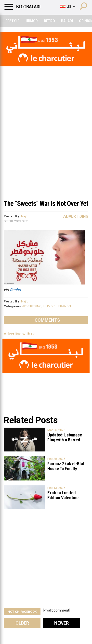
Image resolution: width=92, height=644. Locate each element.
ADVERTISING (32, 306)
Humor (32, 21)
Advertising (76, 216)
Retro (49, 21)
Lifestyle (11, 21)
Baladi (67, 21)
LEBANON (64, 306)
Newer (61, 623)
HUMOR (49, 306)
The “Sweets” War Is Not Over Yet (46, 203)
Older (22, 623)
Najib (25, 216)
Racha (15, 290)
